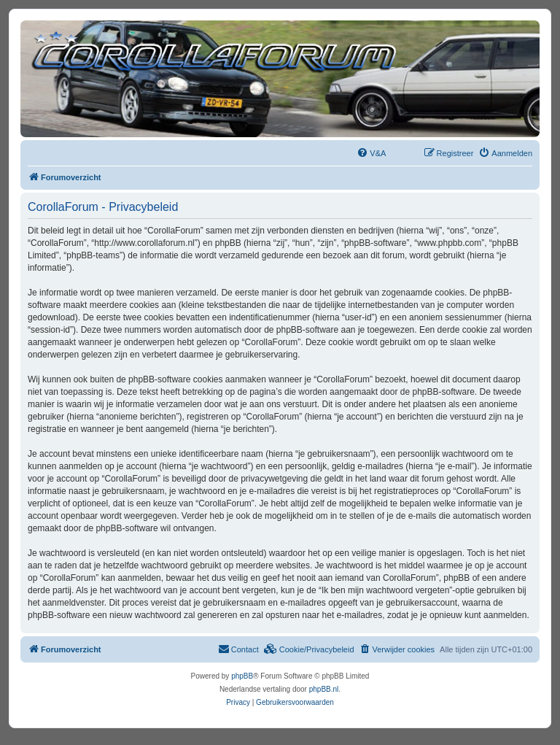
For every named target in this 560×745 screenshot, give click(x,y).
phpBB (242, 676)
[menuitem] (371, 153)
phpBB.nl (324, 689)
